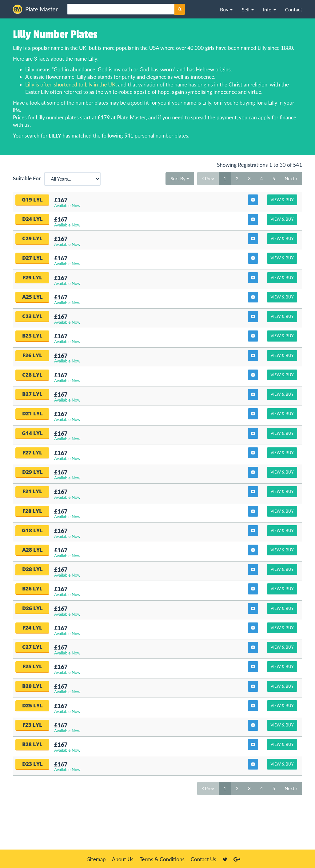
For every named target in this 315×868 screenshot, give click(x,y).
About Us (123, 859)
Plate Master (35, 9)
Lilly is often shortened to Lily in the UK (70, 84)
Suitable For (28, 178)
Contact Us (203, 859)
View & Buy (282, 200)
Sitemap (96, 859)
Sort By (180, 178)
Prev (208, 178)
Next (291, 178)
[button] (226, 9)
